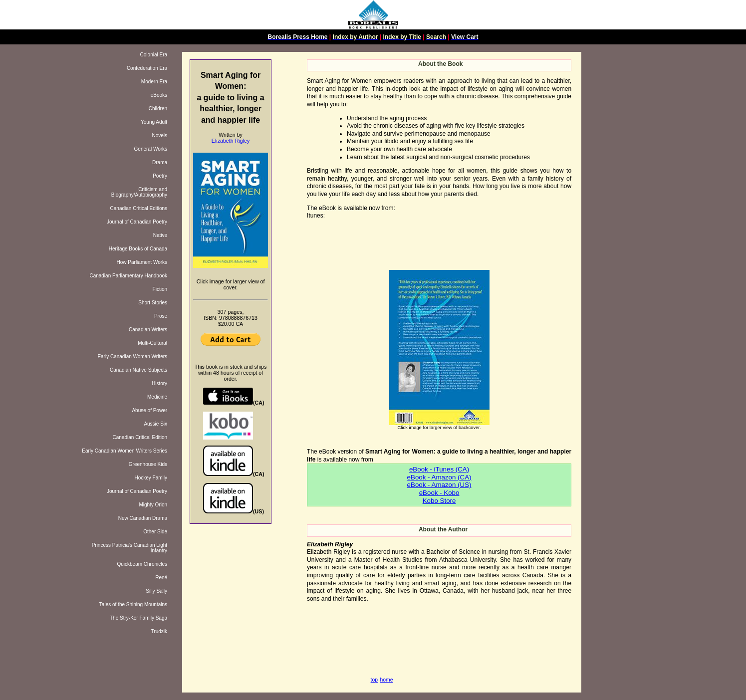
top (374, 680)
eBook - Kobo (439, 493)
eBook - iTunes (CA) (439, 469)
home (387, 680)
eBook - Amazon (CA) (439, 477)
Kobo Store (439, 501)
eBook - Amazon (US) (439, 485)
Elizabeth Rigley (231, 141)
